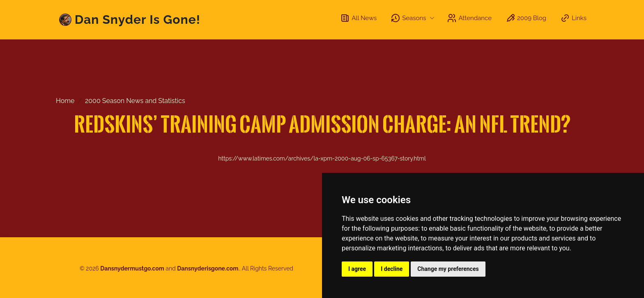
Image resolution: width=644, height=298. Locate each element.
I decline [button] (392, 269)
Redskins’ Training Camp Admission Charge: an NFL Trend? (322, 124)
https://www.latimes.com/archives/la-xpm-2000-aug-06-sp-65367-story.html (322, 158)
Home (65, 101)
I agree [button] (357, 269)
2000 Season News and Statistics (135, 101)
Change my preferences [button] (448, 269)
